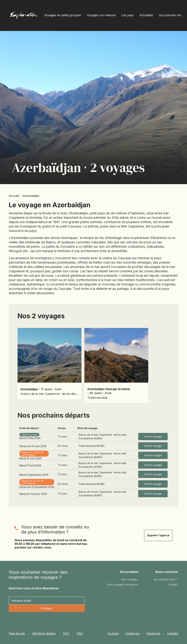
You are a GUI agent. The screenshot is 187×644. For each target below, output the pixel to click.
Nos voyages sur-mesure (123, 584)
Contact (173, 584)
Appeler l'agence (158, 535)
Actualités (146, 15)
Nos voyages (130, 579)
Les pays (128, 15)
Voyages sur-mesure (101, 15)
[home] (23, 16)
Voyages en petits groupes (63, 15)
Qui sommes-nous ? (166, 579)
